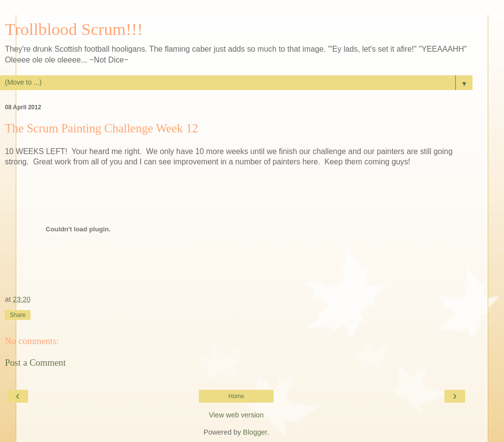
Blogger (255, 432)
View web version (236, 415)
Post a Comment (35, 363)
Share (18, 315)
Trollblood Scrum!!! (74, 29)
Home (236, 396)
